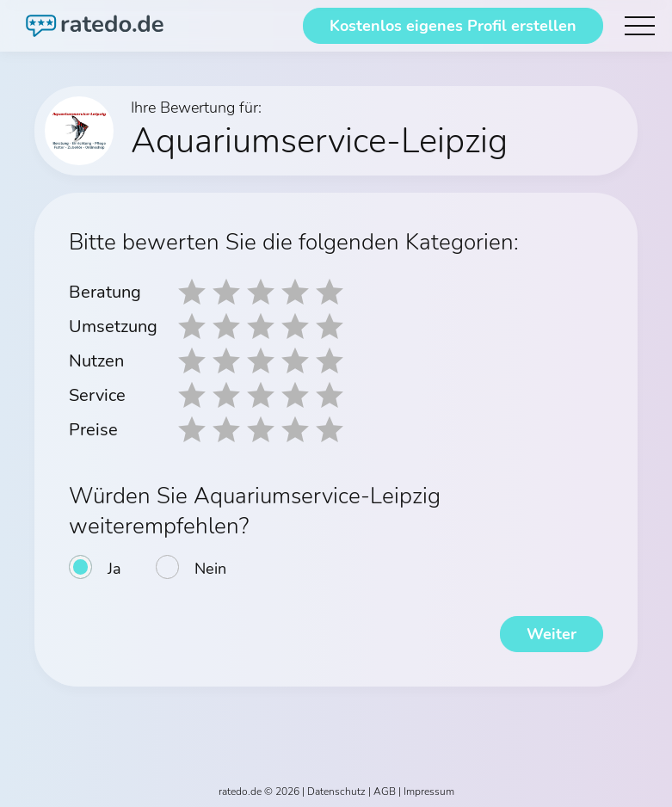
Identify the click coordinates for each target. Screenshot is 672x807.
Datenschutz (336, 792)
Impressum (429, 792)
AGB (385, 792)
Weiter (552, 634)
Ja (114, 569)
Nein (210, 569)
